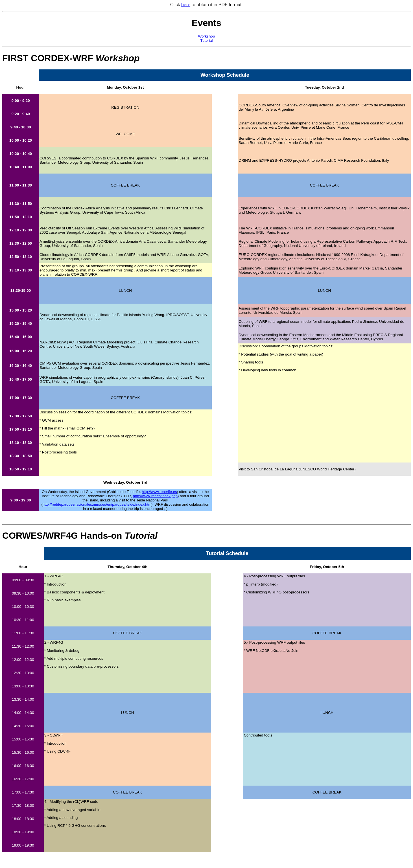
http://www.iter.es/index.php (155, 496)
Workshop (207, 36)
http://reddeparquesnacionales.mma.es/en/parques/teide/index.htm (97, 504)
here (186, 5)
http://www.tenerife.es (159, 492)
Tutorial (207, 40)
